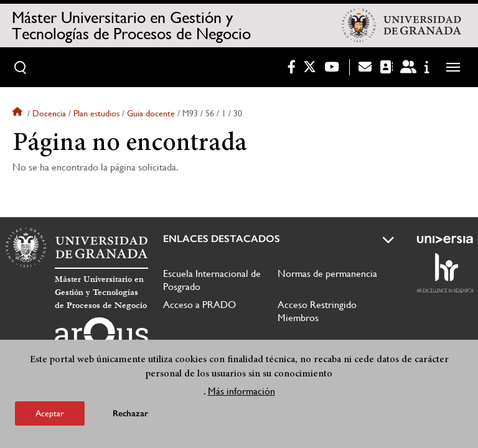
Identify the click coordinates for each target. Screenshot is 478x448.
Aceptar (50, 413)
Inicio (19, 113)
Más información (241, 391)
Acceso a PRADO (199, 305)
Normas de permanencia (327, 273)
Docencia (49, 113)
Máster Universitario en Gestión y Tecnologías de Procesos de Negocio (131, 26)
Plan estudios (96, 113)
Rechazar (130, 413)
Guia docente (151, 113)
